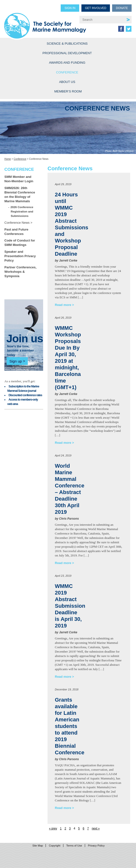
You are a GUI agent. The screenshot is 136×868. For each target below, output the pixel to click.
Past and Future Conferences (16, 232)
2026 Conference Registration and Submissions (22, 211)
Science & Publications (67, 44)
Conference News (17, 223)
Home (8, 159)
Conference (67, 72)
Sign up (15, 361)
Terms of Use (74, 846)
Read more (63, 305)
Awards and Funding (67, 63)
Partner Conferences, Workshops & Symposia (20, 272)
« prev (53, 828)
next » (96, 828)
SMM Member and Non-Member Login (19, 179)
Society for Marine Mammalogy (45, 22)
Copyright (54, 846)
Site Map (38, 846)
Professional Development (67, 53)
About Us (67, 82)
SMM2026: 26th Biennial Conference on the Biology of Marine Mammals (20, 195)
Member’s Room (68, 91)
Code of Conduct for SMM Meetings (20, 243)
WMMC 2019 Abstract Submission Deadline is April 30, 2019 (70, 606)
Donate (122, 8)
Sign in (70, 8)
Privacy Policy (96, 846)
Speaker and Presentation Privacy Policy (20, 256)
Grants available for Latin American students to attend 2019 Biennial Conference (70, 726)
